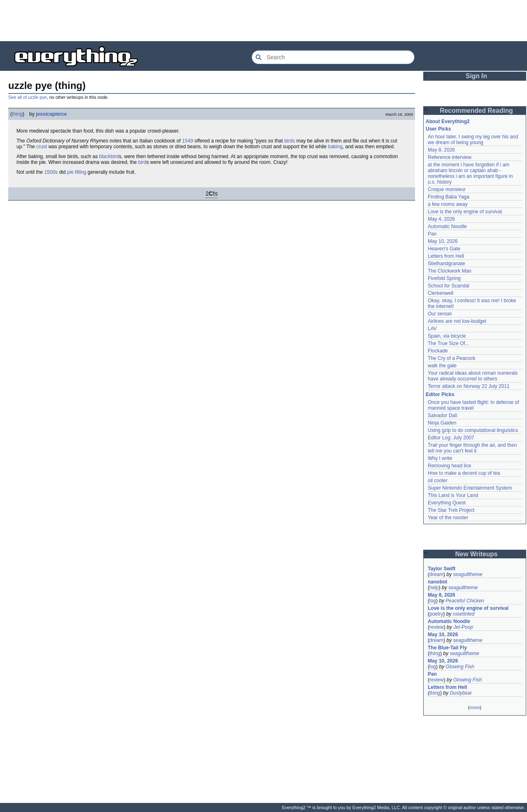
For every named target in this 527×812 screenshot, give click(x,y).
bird (142, 162)
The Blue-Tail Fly (447, 648)
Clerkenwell (441, 293)
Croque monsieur (447, 189)
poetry (436, 614)
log (433, 601)
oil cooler (438, 481)
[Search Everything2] (333, 57)
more (475, 707)
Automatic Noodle (447, 226)
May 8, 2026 (441, 150)
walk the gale (442, 366)
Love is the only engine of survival (465, 212)
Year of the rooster (448, 518)
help (434, 588)
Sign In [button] (476, 76)
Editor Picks (440, 394)
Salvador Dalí (443, 415)
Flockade (438, 351)
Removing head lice (449, 466)
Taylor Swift (442, 569)
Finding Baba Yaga (449, 197)
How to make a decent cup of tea (464, 473)
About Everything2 (448, 121)
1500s (51, 172)
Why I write (440, 458)
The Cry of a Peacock (451, 358)
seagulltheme (468, 574)
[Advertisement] (263, 21)
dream (436, 574)
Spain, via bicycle (447, 336)
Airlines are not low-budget (457, 321)
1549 (188, 141)
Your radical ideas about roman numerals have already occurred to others (473, 376)
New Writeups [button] (477, 554)
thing (17, 114)
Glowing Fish (460, 667)
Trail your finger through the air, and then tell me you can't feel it (472, 448)
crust (42, 147)
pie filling (77, 172)
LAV (432, 329)
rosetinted (464, 614)
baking (335, 147)
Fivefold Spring (444, 278)
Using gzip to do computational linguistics (473, 430)
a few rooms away (448, 204)
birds (289, 141)
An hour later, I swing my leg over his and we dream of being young (473, 140)
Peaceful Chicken (465, 601)
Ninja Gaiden (442, 423)
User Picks (438, 129)
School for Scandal (449, 286)
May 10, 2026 (443, 241)
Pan (432, 234)
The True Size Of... (449, 343)
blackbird (109, 156)
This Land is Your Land (453, 495)
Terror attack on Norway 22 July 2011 (469, 386)
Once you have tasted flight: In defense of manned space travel (473, 405)
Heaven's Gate (444, 249)
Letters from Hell (446, 256)
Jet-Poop (463, 627)
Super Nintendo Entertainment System (470, 488)
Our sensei (440, 314)
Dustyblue (461, 693)
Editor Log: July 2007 (451, 438)
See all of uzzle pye (28, 97)
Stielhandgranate (447, 264)
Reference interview (450, 157)
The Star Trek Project (451, 510)
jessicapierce (51, 114)
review (437, 627)
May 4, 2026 (441, 219)
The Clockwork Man (450, 271)
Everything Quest (447, 503)
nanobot (437, 582)
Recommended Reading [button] (476, 111)
